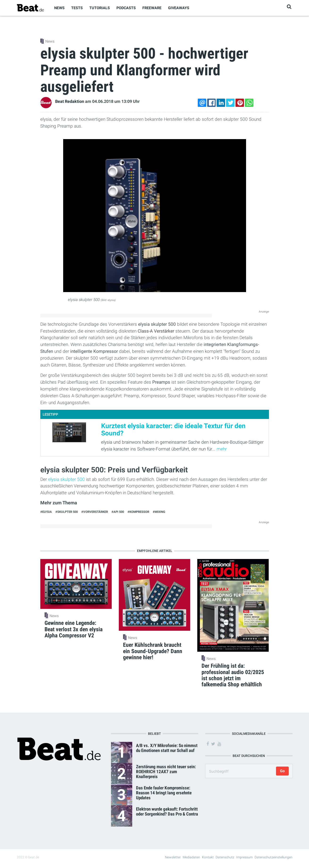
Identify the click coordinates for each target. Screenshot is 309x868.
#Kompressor (138, 512)
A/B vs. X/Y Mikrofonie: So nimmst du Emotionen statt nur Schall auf (167, 748)
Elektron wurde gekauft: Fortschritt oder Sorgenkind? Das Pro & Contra (167, 812)
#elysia (46, 512)
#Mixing (159, 512)
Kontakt (208, 857)
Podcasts (126, 8)
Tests (77, 8)
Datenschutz (225, 857)
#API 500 (118, 512)
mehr (222, 449)
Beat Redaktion (70, 101)
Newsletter (173, 857)
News (59, 8)
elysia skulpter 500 (66, 479)
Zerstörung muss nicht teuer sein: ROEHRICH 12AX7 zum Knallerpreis (166, 772)
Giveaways (179, 8)
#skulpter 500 (67, 512)
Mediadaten (191, 857)
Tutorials (100, 8)
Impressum (244, 857)
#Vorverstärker (95, 512)
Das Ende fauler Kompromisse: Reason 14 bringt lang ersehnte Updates (164, 793)
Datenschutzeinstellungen (274, 857)
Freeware (152, 8)
